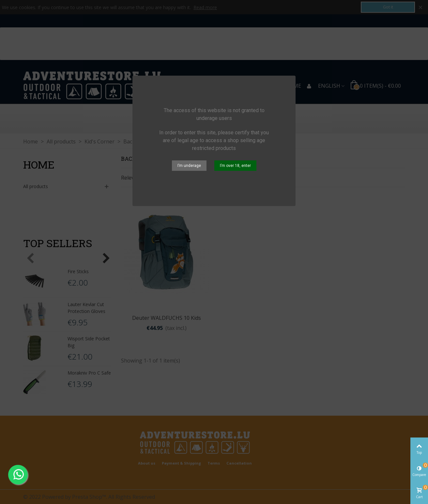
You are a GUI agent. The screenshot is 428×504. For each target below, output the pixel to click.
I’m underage (189, 166)
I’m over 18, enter (235, 166)
